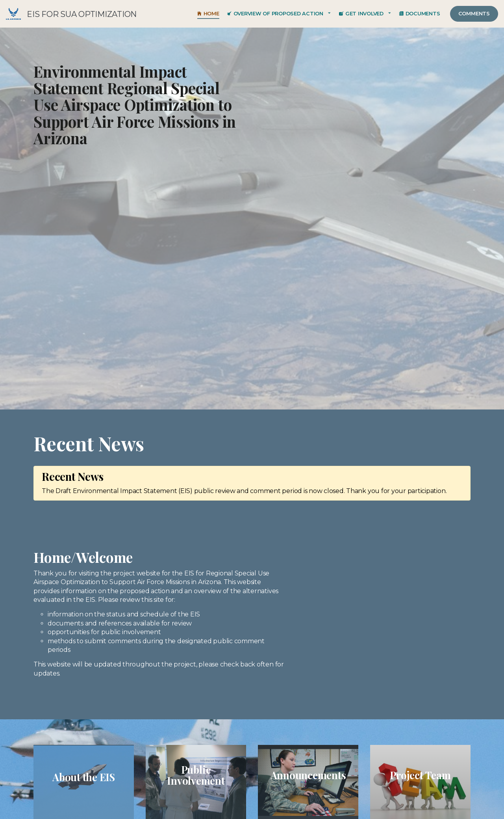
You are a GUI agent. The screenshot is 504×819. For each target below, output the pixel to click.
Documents (420, 14)
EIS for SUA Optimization (13, 14)
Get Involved (361, 14)
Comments (474, 14)
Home (208, 14)
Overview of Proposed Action (275, 14)
